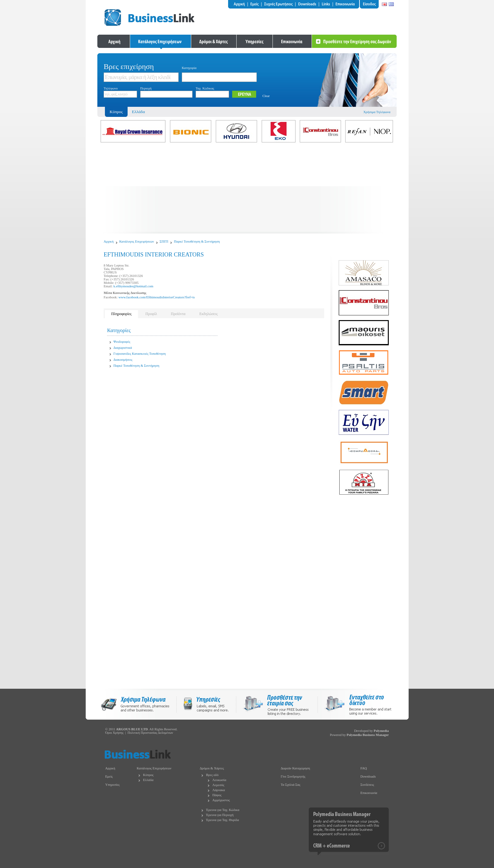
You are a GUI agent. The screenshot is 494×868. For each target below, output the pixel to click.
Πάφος (217, 795)
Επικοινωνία (369, 793)
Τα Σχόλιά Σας (290, 785)
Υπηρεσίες (112, 785)
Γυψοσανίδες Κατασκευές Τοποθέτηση (140, 354)
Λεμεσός (218, 785)
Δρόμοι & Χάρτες (212, 768)
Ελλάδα (138, 112)
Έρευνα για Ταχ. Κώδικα (223, 810)
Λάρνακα (219, 790)
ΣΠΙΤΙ (164, 241)
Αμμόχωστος (221, 800)
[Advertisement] (247, 189)
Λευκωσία (219, 780)
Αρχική (109, 241)
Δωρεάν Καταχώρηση (295, 768)
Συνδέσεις (367, 785)
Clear (266, 96)
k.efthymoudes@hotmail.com (133, 286)
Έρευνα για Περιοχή (220, 815)
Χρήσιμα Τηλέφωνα (377, 112)
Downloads (368, 776)
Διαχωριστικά (123, 348)
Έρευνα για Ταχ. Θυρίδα (222, 820)
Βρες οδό (212, 775)
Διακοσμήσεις (123, 360)
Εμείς (109, 776)
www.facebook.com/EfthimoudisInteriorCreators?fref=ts (157, 297)
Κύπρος (148, 775)
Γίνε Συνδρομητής (293, 776)
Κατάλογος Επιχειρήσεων (137, 241)
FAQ (364, 768)
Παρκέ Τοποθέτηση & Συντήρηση (197, 241)
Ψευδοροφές (122, 342)
